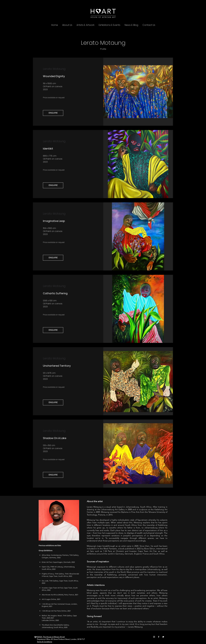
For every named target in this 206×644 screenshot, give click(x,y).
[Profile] (103, 49)
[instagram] (154, 637)
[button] (53, 113)
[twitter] (163, 637)
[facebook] (159, 637)
